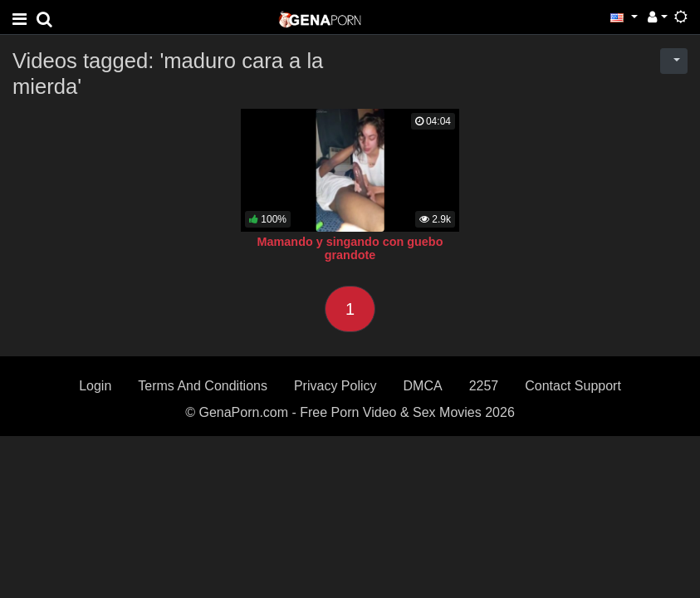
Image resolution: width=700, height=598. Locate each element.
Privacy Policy (335, 386)
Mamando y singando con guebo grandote (350, 248)
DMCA (423, 386)
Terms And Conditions (203, 386)
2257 (484, 386)
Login (95, 386)
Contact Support (573, 386)
